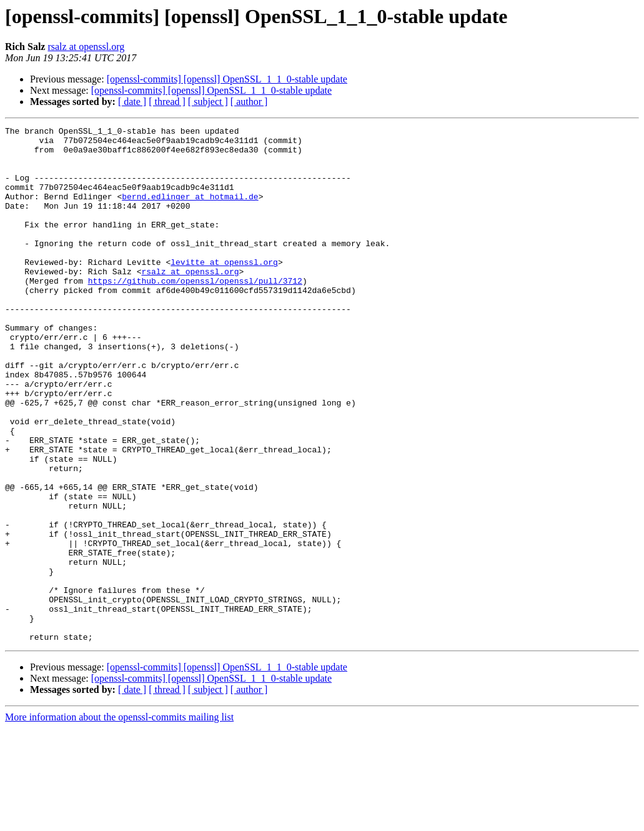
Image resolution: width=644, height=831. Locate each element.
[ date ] (132, 102)
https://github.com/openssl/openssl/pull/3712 (195, 312)
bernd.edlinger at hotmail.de (190, 211)
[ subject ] (208, 102)
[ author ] (249, 102)
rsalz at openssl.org (86, 47)
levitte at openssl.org (224, 290)
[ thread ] (167, 102)
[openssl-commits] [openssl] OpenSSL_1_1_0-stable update (227, 79)
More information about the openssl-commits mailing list (119, 820)
